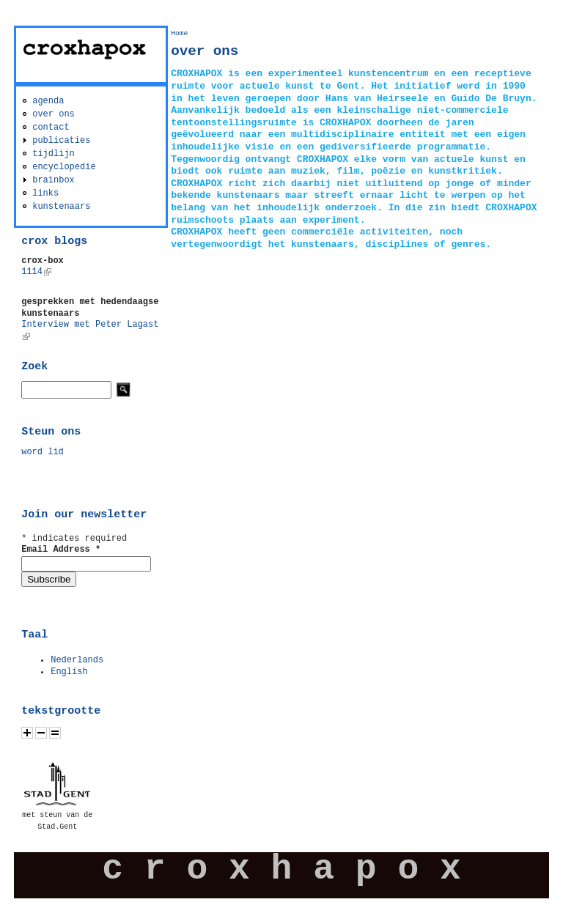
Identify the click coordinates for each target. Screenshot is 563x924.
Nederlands (77, 660)
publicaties (61, 141)
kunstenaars (61, 207)
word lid (43, 452)
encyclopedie (64, 167)
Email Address (61, 550)
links (45, 193)
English (69, 672)
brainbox (54, 180)
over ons (54, 114)
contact (51, 127)
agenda (48, 101)
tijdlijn (54, 154)
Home (179, 33)
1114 (36, 272)
